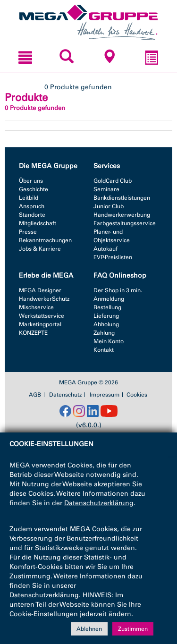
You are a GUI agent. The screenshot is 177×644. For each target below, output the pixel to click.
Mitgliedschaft (38, 223)
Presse (28, 232)
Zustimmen (133, 629)
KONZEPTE (33, 333)
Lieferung (106, 316)
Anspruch (32, 206)
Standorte (32, 215)
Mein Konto (109, 341)
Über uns (31, 181)
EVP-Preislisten (113, 257)
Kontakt (104, 350)
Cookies (137, 395)
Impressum (105, 395)
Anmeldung (109, 299)
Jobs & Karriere (40, 249)
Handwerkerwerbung (122, 215)
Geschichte (34, 189)
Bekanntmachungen (45, 240)
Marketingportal (40, 324)
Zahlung (104, 333)
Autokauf (105, 249)
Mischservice (36, 307)
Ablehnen (89, 629)
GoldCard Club (113, 181)
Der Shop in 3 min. (118, 290)
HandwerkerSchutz (44, 299)
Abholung (106, 324)
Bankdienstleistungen (122, 198)
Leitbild (29, 198)
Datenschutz (65, 395)
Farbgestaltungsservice (125, 223)
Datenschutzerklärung (99, 503)
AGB (35, 395)
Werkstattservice (42, 316)
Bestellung (107, 307)
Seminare (106, 189)
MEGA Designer (40, 290)
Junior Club (109, 206)
